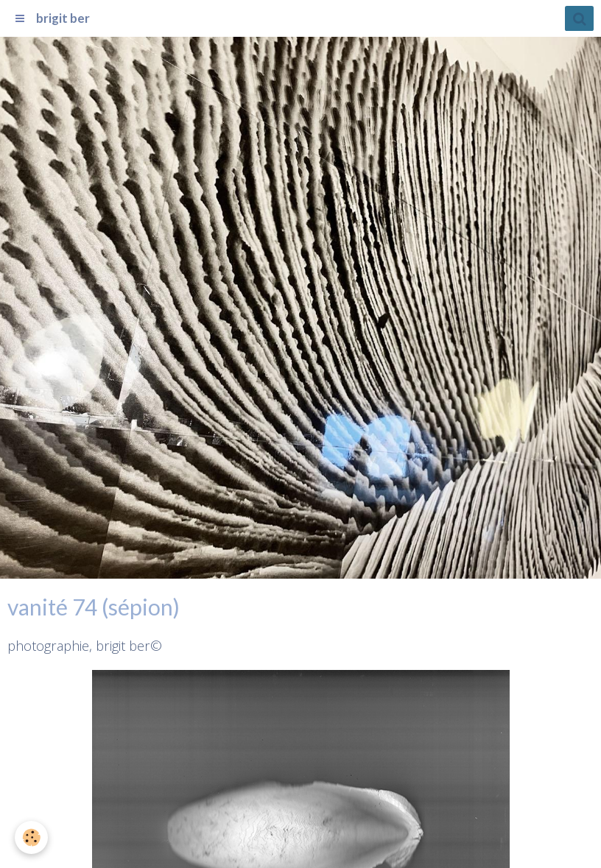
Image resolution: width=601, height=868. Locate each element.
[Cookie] (31, 837)
